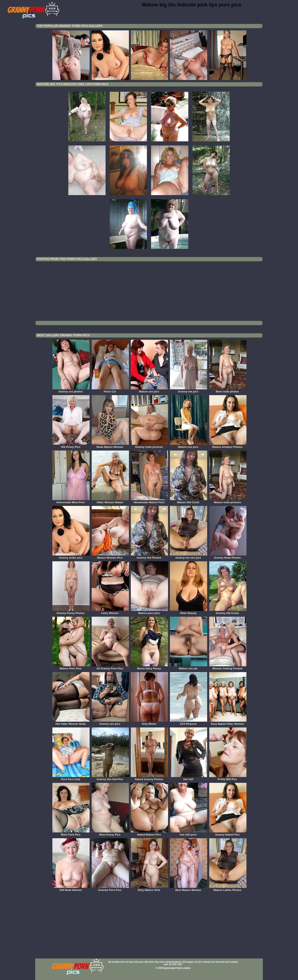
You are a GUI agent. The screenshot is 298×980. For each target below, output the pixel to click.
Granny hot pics (189, 390)
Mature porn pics (149, 612)
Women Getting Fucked (228, 667)
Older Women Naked (110, 501)
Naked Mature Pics (149, 833)
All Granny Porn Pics (110, 667)
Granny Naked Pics (228, 833)
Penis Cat (110, 390)
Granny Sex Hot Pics (110, 778)
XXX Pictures (189, 722)
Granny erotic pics (71, 556)
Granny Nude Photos (228, 556)
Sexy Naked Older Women (228, 722)
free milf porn (189, 833)
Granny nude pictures (149, 446)
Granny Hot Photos (149, 556)
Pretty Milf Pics (228, 778)
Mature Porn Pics (71, 667)
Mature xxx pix (189, 667)
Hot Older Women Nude (71, 722)
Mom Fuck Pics (71, 833)
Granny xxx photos (71, 390)
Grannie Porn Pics (110, 889)
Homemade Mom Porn (71, 501)
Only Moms (149, 722)
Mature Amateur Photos (228, 446)
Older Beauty (189, 612)
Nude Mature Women (110, 446)
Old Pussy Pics (71, 446)
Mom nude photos (228, 390)
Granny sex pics (110, 722)
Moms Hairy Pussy (149, 667)
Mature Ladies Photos (228, 889)
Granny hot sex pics (189, 556)
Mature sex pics (149, 390)
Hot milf (189, 778)
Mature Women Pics (110, 556)
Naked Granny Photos (149, 778)
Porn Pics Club (71, 778)
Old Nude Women (71, 889)
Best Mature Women (189, 889)
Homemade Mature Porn (149, 501)
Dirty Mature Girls (149, 889)
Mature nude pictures (228, 501)
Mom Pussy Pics (110, 833)
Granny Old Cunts (228, 612)
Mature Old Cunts (189, 501)
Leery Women (110, 612)
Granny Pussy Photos (71, 612)
